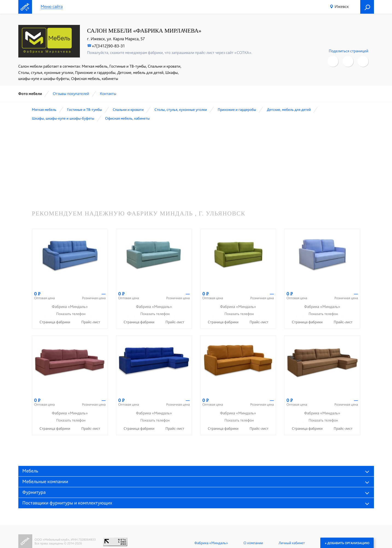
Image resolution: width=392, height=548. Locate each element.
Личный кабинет (292, 543)
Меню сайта (52, 7)
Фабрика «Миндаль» (211, 543)
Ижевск (342, 6)
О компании (253, 543)
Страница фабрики (55, 322)
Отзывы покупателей (71, 94)
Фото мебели (30, 94)
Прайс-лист (91, 322)
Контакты (108, 94)
